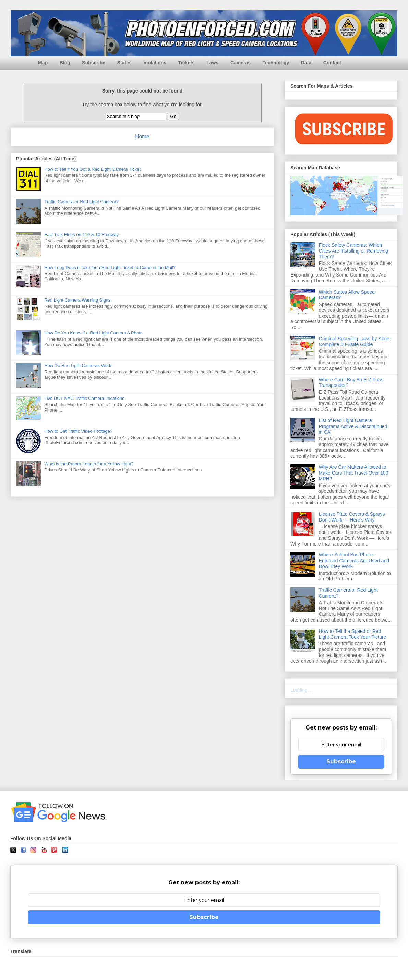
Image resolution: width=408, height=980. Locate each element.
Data (306, 63)
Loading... (301, 690)
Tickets (187, 63)
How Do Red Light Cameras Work (78, 365)
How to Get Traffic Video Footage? (78, 431)
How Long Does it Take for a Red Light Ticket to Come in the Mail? (110, 267)
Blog (65, 63)
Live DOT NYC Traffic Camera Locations (84, 398)
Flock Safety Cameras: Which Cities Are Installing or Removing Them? (353, 251)
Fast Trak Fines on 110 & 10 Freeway (81, 235)
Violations (155, 63)
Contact (332, 63)
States (124, 63)
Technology (276, 63)
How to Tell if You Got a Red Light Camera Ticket (92, 169)
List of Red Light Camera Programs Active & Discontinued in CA (353, 426)
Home (142, 137)
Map (43, 63)
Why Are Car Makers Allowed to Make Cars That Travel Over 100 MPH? (354, 473)
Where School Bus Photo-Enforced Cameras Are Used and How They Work (354, 561)
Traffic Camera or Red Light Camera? (81, 202)
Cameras (241, 63)
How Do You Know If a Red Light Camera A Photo (93, 333)
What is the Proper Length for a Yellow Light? (89, 464)
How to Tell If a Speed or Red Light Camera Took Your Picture (353, 634)
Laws (212, 63)
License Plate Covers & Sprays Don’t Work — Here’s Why (352, 517)
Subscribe (94, 63)
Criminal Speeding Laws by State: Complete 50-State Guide (355, 341)
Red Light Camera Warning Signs (77, 300)
